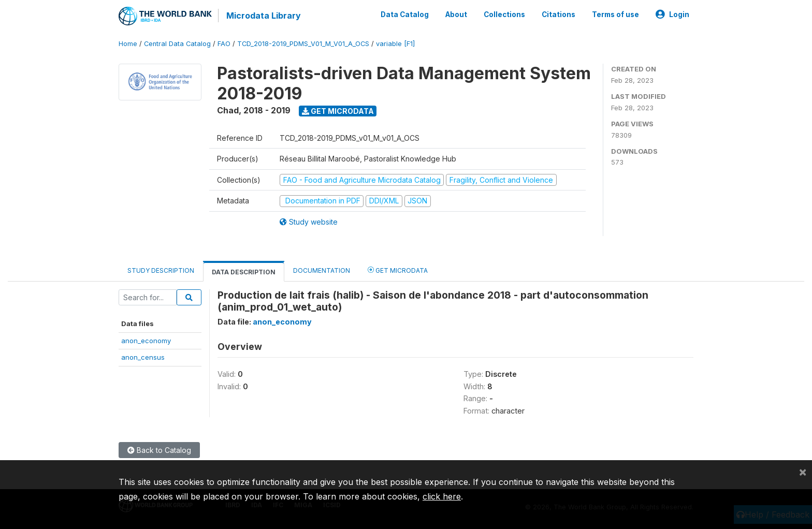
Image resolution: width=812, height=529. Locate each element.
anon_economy (146, 341)
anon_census (143, 357)
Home (128, 44)
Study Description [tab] (161, 270)
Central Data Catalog (177, 44)
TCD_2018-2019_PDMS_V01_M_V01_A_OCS (303, 44)
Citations (559, 14)
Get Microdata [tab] (398, 269)
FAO (224, 44)
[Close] (803, 472)
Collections (504, 14)
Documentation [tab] (322, 270)
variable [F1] (395, 44)
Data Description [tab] (244, 271)
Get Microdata (338, 111)
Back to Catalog (159, 450)
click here (442, 496)
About (456, 14)
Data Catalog (405, 14)
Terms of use (615, 14)
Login (672, 14)
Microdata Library (264, 16)
